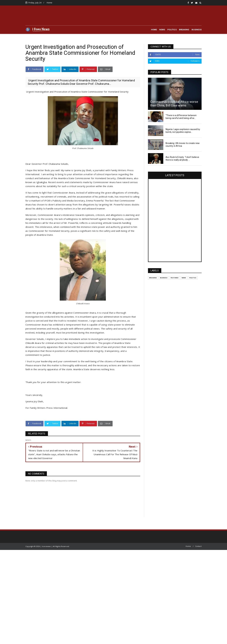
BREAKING (184, 30)
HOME (154, 30)
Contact (198, 546)
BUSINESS (197, 30)
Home (50, 3)
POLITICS (172, 30)
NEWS (162, 30)
